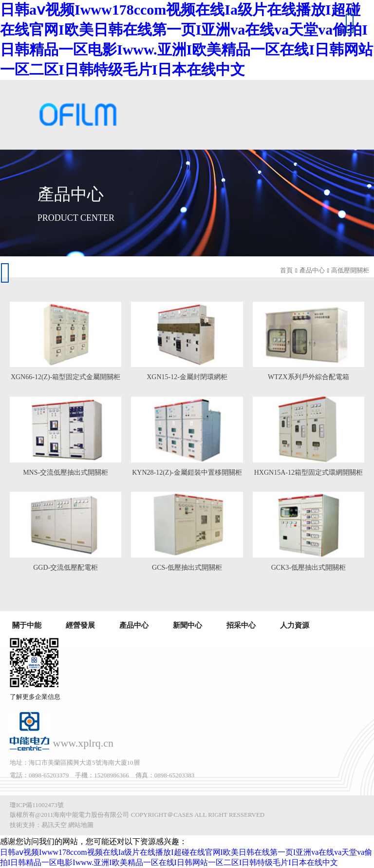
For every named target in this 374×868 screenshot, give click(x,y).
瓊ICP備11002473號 (37, 805)
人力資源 (295, 625)
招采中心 (241, 625)
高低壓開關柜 (350, 270)
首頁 (286, 270)
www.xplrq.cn (83, 743)
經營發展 (80, 625)
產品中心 (312, 270)
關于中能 (27, 625)
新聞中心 (187, 625)
